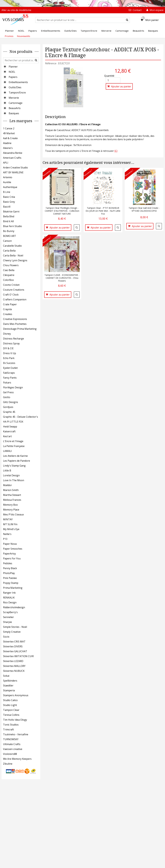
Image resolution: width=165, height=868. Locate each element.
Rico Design (10, 602)
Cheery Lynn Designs (15, 260)
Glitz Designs (11, 402)
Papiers (13, 77)
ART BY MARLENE (13, 172)
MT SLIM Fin (10, 524)
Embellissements (18, 82)
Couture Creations (14, 290)
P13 (5, 539)
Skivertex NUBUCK (14, 671)
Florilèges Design (13, 387)
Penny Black (10, 568)
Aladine (7, 143)
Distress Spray (11, 343)
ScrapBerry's (10, 612)
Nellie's (7, 534)
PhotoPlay (9, 573)
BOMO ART (10, 236)
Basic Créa (9, 197)
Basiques (14, 113)
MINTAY (8, 519)
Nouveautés (24, 36)
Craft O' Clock (11, 295)
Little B (7, 470)
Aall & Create (10, 138)
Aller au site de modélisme (16, 10)
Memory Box (10, 505)
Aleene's (8, 148)
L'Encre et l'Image (13, 441)
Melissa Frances (12, 500)
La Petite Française (14, 446)
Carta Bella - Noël (13, 255)
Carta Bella (9, 251)
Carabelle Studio (12, 246)
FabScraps (9, 373)
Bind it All (8, 221)
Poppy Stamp (11, 583)
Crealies (8, 314)
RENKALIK (9, 598)
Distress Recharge (13, 339)
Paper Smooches (13, 549)
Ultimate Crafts (12, 744)
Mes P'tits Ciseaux (13, 514)
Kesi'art (7, 436)
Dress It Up (10, 353)
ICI (116, 151)
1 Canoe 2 (9, 128)
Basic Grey (9, 202)
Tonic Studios (11, 725)
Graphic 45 (9, 412)
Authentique (10, 187)
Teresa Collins (11, 715)
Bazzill (7, 207)
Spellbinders (10, 681)
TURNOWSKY (11, 739)
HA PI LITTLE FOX (13, 422)
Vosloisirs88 (10, 754)
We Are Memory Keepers (17, 759)
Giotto (7, 397)
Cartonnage (16, 103)
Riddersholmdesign (14, 607)
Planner (13, 67)
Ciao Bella (9, 270)
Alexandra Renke (13, 153)
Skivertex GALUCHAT (15, 651)
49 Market (9, 133)
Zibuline (8, 764)
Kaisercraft (9, 431)
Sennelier (8, 617)
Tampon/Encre (17, 93)
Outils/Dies (15, 87)
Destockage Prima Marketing (20, 329)
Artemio (8, 177)
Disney (7, 334)
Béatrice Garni (11, 212)
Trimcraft (8, 729)
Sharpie (7, 622)
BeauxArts (15, 108)
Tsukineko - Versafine (16, 734)
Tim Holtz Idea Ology (15, 720)
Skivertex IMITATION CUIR (18, 656)
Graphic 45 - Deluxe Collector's (20, 417)
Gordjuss (8, 407)
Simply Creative (12, 632)
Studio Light (10, 705)
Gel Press (8, 392)
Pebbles (8, 563)
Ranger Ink (9, 593)
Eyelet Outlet (10, 368)
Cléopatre (9, 275)
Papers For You (12, 558)
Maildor (7, 485)
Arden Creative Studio (15, 168)
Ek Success (9, 363)
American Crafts (12, 158)
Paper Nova (10, 544)
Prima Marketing (13, 588)
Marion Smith (11, 490)
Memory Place (11, 510)
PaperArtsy (9, 554)
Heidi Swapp (10, 427)
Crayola (7, 309)
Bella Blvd (9, 216)
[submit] (127, 20)
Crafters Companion (15, 299)
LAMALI (7, 451)
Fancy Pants (10, 378)
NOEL (12, 72)
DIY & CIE (8, 348)
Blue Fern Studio (12, 226)
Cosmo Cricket (11, 285)
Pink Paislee (10, 578)
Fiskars (7, 383)
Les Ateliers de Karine (15, 456)
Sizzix (6, 637)
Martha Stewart (12, 495)
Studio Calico (10, 700)
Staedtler (8, 686)
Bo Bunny (9, 231)
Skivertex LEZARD (13, 661)
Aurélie (7, 182)
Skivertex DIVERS (13, 646)
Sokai (6, 676)
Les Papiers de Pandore (17, 461)
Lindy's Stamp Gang (14, 466)
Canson (7, 241)
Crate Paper (10, 304)
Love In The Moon (14, 480)
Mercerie (14, 98)
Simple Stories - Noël (15, 627)
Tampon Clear (11, 710)
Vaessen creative (13, 749)
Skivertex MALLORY (14, 666)
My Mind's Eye (11, 529)
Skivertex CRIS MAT (14, 642)
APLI (6, 163)
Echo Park (9, 358)
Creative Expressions (15, 319)
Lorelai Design (11, 475)
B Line (7, 192)
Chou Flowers (11, 265)
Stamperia (9, 690)
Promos (9, 36)
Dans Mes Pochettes (15, 324)
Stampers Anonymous (16, 695)
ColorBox (8, 280)
